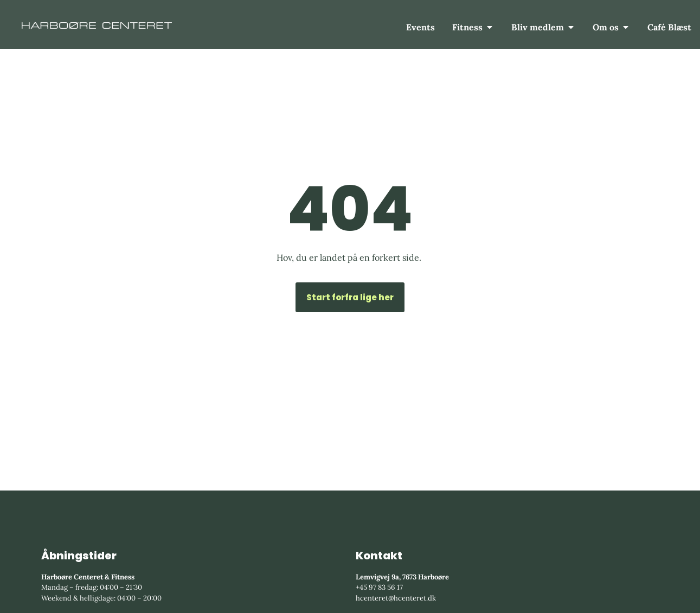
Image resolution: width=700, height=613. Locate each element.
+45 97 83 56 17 (379, 587)
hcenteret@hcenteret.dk (396, 598)
